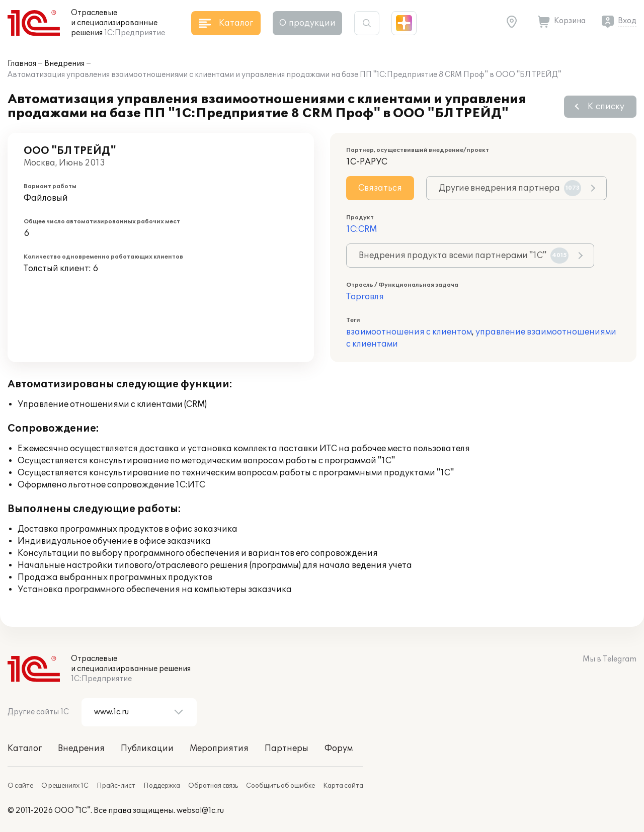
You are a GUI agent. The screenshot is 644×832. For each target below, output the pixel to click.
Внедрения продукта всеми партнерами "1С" (464, 256)
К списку (606, 107)
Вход (627, 21)
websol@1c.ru (200, 811)
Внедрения (64, 64)
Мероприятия (219, 748)
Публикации (147, 748)
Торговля (365, 297)
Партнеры (287, 748)
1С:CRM (361, 229)
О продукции (307, 23)
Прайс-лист (116, 786)
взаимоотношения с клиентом (409, 332)
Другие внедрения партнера (510, 188)
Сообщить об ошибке (280, 786)
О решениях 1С (65, 786)
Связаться (380, 188)
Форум (339, 748)
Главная (22, 64)
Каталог (25, 748)
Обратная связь (213, 786)
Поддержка (162, 786)
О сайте (20, 786)
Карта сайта (343, 786)
